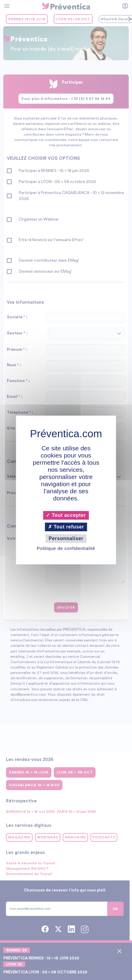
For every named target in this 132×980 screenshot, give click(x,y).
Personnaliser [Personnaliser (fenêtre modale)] (66, 538)
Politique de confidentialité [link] (66, 549)
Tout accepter (66, 515)
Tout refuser (66, 527)
